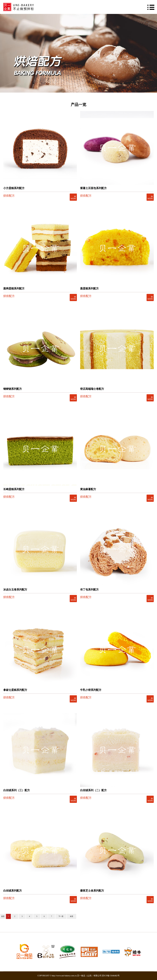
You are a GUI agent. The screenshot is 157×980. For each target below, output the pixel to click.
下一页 (61, 916)
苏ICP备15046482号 (111, 976)
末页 (72, 916)
